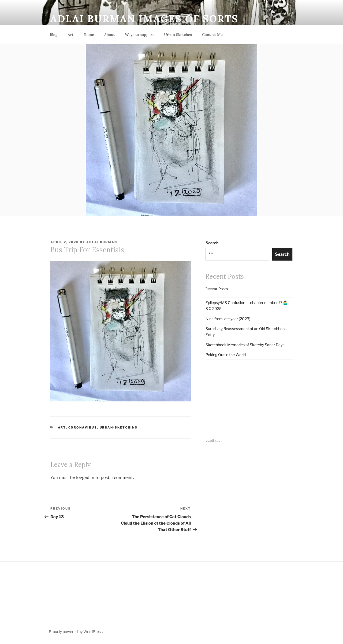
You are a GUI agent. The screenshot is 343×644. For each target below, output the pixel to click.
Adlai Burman (102, 242)
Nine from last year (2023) (228, 319)
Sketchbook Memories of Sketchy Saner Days (245, 345)
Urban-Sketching (119, 427)
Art (70, 35)
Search (212, 243)
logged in (85, 477)
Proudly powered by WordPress (76, 632)
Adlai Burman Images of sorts (144, 19)
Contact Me (212, 35)
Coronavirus (83, 427)
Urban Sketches (178, 35)
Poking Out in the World (226, 355)
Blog (54, 35)
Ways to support (139, 35)
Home (89, 35)
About (109, 35)
